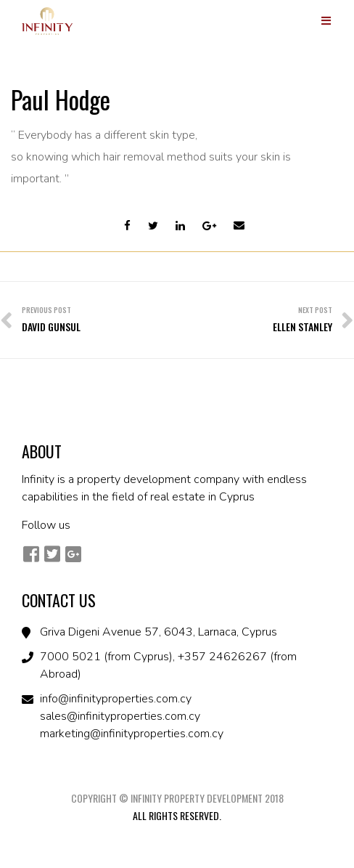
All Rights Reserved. (177, 815)
